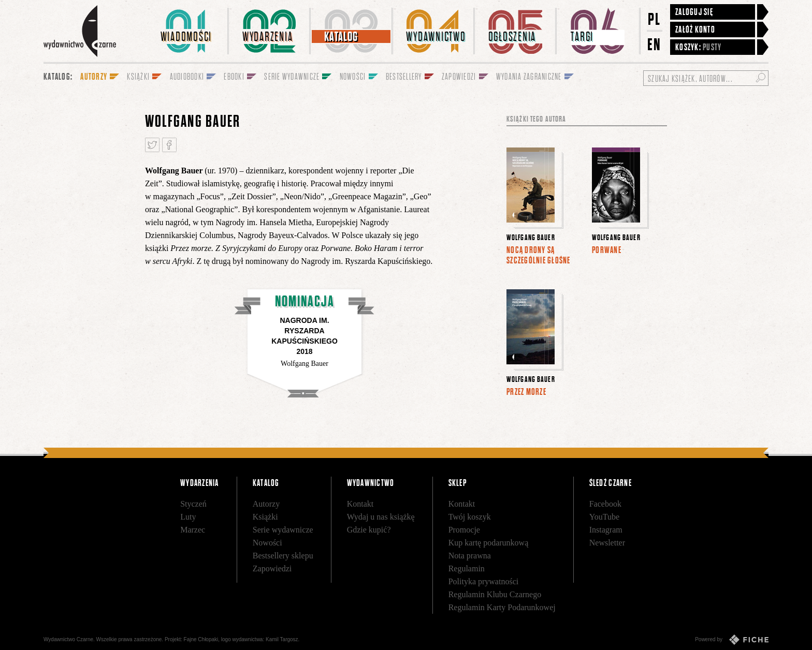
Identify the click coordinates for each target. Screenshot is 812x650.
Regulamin (467, 568)
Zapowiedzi (272, 568)
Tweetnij (152, 145)
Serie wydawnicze (283, 530)
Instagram (606, 530)
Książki (265, 517)
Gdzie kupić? (369, 530)
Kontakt (360, 504)
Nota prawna (470, 556)
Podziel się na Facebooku (169, 145)
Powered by (732, 640)
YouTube (604, 517)
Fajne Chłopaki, (202, 639)
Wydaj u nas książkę (381, 517)
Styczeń (193, 504)
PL (655, 19)
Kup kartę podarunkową (489, 543)
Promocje (464, 530)
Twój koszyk (470, 517)
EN (655, 44)
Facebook (605, 504)
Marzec (193, 530)
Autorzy (266, 504)
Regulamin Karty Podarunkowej (502, 607)
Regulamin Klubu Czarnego (495, 594)
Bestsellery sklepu (283, 556)
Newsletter (607, 543)
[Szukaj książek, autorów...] (706, 78)
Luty (188, 517)
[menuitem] (188, 31)
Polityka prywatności (484, 581)
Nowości (267, 543)
